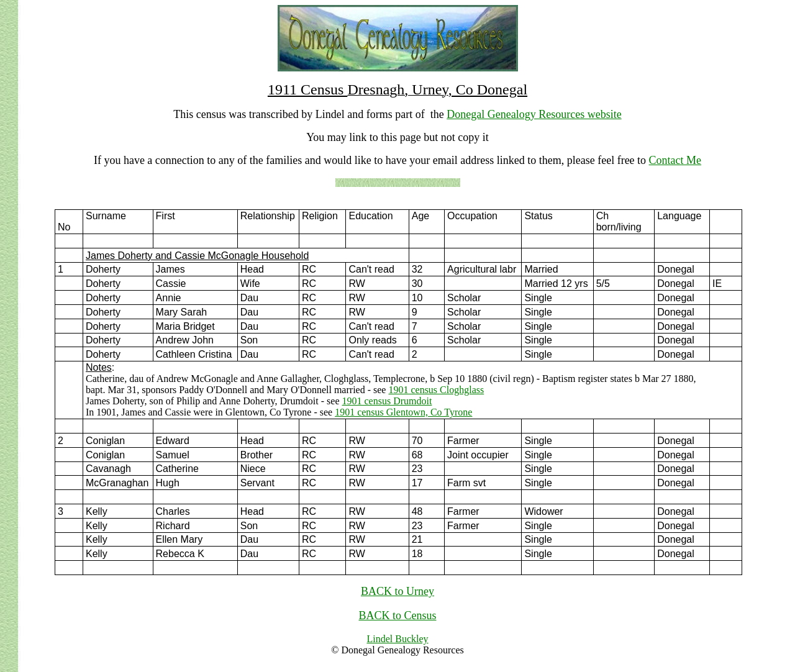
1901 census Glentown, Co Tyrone (403, 412)
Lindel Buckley (397, 639)
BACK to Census (397, 615)
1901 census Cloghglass (436, 390)
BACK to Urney (397, 591)
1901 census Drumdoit (387, 401)
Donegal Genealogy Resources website (534, 114)
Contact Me (675, 160)
